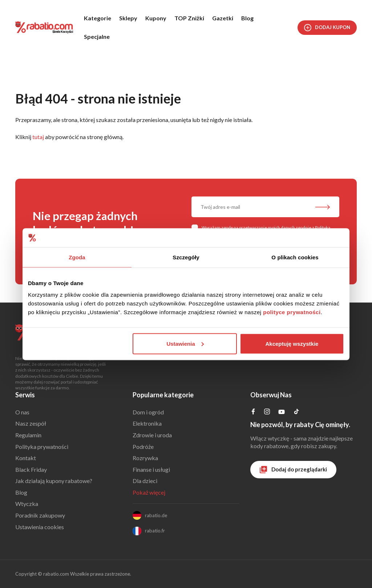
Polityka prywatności (42, 447)
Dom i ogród (148, 412)
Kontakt (26, 458)
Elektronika (147, 423)
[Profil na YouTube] (282, 413)
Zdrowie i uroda (152, 435)
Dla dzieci (145, 481)
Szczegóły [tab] (186, 257)
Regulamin (28, 435)
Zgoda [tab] (77, 257)
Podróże (143, 447)
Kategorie (98, 18)
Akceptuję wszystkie (292, 343)
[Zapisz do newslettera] (323, 208)
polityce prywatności (292, 312)
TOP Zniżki (189, 18)
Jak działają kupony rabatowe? (54, 481)
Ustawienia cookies (40, 527)
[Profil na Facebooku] (253, 412)
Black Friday (31, 469)
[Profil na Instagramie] (267, 412)
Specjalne (97, 37)
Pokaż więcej (149, 492)
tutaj (38, 137)
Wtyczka (27, 504)
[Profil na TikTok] (296, 412)
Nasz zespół (31, 423)
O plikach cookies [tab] (295, 257)
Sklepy (128, 18)
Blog (247, 18)
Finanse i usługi (151, 469)
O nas (22, 412)
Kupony (156, 18)
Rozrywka (145, 458)
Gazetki (223, 18)
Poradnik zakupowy (40, 515)
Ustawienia (185, 343)
